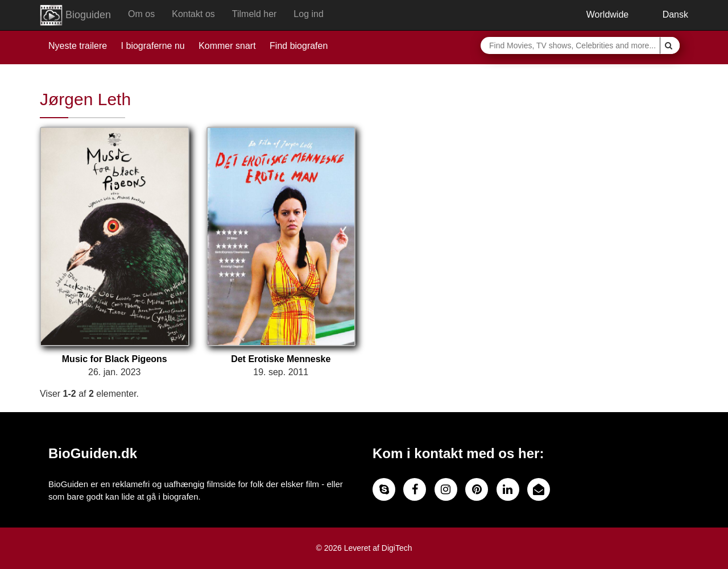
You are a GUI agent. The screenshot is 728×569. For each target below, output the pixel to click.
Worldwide (599, 14)
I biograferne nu (153, 46)
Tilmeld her (255, 14)
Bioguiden (75, 15)
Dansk (667, 14)
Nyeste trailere (78, 46)
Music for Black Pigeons (115, 359)
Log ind (309, 14)
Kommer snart (227, 46)
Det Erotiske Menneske (281, 359)
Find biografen (299, 46)
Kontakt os (193, 14)
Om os (141, 14)
